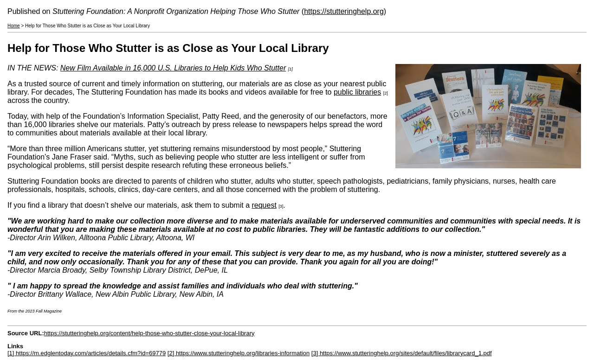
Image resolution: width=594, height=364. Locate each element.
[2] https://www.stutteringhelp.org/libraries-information (239, 353)
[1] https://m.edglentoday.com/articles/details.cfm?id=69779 (87, 353)
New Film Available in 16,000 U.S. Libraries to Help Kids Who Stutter (173, 68)
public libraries (357, 92)
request (264, 205)
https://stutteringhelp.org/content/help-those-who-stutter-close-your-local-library (149, 333)
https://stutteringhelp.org (344, 11)
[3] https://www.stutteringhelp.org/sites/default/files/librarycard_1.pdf (402, 353)
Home (14, 26)
